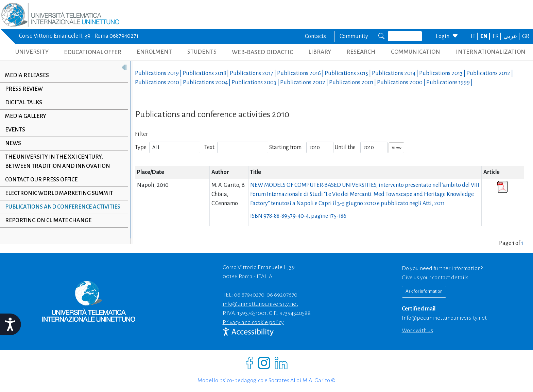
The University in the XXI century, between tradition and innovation (58, 162)
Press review (24, 89)
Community (354, 36)
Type (141, 147)
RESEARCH (361, 52)
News (13, 143)
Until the (345, 147)
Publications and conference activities (63, 207)
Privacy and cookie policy (253, 322)
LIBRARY (320, 52)
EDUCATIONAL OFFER (93, 52)
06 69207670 (282, 295)
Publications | (159, 73)
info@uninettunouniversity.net (260, 304)
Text (209, 147)
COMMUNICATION (416, 52)
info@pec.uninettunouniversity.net (444, 318)
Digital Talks (24, 103)
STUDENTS (202, 52)
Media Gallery (26, 116)
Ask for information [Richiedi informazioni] (424, 291)
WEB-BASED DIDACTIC (262, 52)
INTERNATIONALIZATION (491, 52)
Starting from (285, 147)
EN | (486, 36)
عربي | (512, 36)
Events (15, 130)
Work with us (417, 331)
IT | (475, 36)
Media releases (27, 75)
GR (526, 36)
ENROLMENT (154, 52)
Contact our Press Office (41, 180)
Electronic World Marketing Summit (59, 193)
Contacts (315, 36)
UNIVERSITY (32, 52)
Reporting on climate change (48, 220)
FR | (497, 36)
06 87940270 (249, 295)
